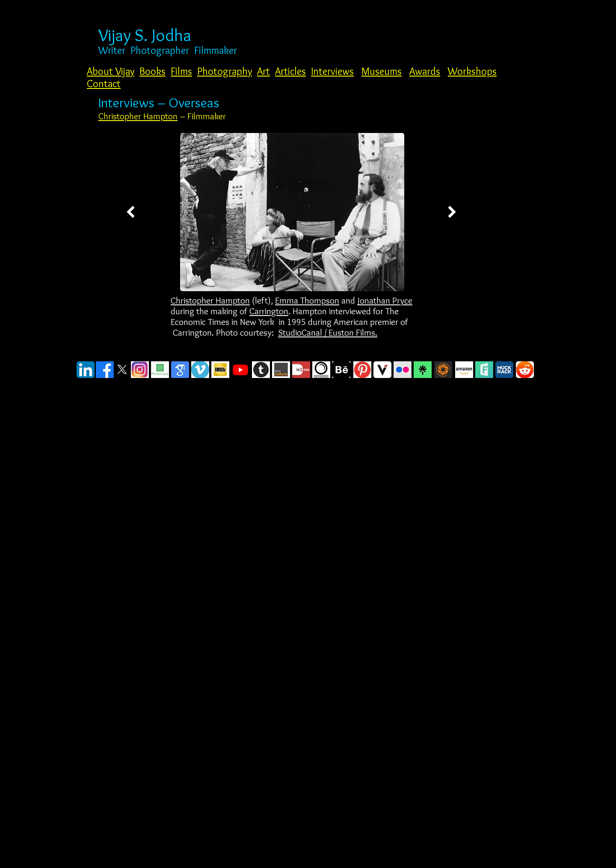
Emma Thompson (307, 300)
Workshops (472, 71)
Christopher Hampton (138, 116)
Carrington (269, 311)
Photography (225, 71)
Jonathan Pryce (385, 300)
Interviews (332, 71)
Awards (425, 71)
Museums (382, 71)
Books (153, 71)
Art (264, 71)
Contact (104, 84)
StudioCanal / (303, 332)
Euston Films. (353, 332)
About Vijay (111, 71)
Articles (290, 71)
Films (181, 71)
